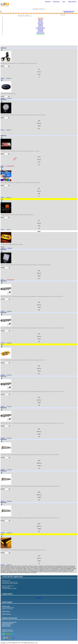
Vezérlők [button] (40, 25)
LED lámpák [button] (40, 30)
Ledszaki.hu (39, 598)
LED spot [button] (40, 20)
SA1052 (6, 343)
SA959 (6, 230)
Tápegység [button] (40, 24)
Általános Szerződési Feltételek (9, 622)
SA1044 (6, 375)
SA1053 (6, 311)
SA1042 (6, 470)
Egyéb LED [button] (40, 32)
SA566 (7, 166)
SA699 (6, 197)
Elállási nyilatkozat (6, 614)
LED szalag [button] (40, 23)
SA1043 (6, 565)
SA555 (6, 130)
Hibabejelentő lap (72, 2)
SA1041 (6, 501)
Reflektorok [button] (40, 29)
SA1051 (6, 406)
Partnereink (48, 2)
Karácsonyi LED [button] (40, 34)
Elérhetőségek (56, 2)
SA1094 (6, 98)
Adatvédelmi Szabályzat (8, 623)
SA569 (7, 280)
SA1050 (6, 438)
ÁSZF (64, 2)
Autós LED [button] (40, 27)
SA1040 (6, 533)
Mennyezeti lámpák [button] (40, 28)
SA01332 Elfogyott (6, 248)
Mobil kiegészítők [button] (40, 33)
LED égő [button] (40, 21)
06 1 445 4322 (69, 12)
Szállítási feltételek (6, 625)
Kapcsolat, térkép (6, 626)
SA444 (6, 78)
